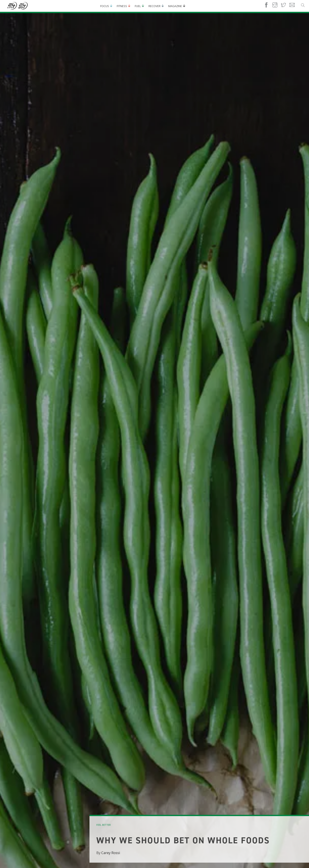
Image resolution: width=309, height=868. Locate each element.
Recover (154, 6)
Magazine (175, 6)
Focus (105, 6)
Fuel (138, 6)
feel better (104, 825)
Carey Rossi (111, 853)
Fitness (122, 6)
